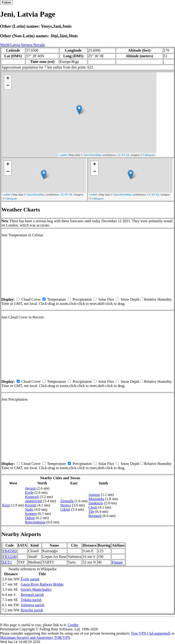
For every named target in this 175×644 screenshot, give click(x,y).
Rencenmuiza (35, 522)
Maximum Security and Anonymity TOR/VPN (35, 638)
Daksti (30, 518)
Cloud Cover (31, 299)
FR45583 (10, 551)
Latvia (15, 45)
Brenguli (95, 516)
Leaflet (63, 155)
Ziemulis (67, 501)
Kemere (31, 514)
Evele (29, 493)
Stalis (29, 509)
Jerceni (30, 488)
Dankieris (96, 503)
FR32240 (10, 557)
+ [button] (8, 79)
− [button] (8, 86)
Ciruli (93, 507)
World (5, 45)
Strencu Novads (33, 45)
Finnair (117, 562)
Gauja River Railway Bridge (42, 584)
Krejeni (31, 505)
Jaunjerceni (34, 501)
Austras (94, 495)
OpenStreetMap (92, 155)
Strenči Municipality (36, 589)
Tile (91, 512)
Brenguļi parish (32, 595)
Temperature (57, 299)
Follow (6, 2)
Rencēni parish (32, 610)
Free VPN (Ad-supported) (151, 633)
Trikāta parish (31, 600)
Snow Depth (130, 299)
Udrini (65, 509)
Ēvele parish (30, 579)
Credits (73, 625)
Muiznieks (96, 499)
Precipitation (82, 299)
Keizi (6, 505)
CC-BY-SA (123, 155)
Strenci (66, 505)
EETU (7, 562)
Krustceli (32, 497)
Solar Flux (106, 299)
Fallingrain (149, 155)
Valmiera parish (32, 605)
